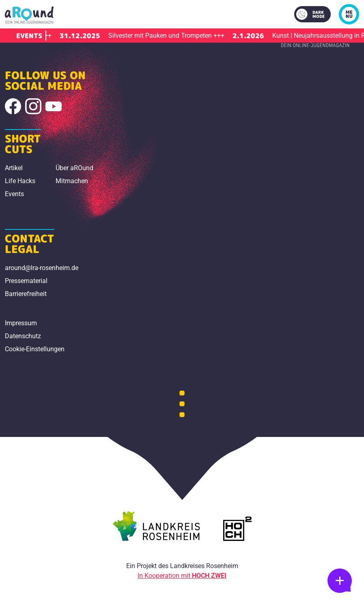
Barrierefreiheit (26, 294)
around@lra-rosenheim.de (42, 268)
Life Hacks (20, 181)
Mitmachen (72, 181)
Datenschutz (23, 336)
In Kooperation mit (182, 576)
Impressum (21, 323)
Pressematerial (26, 281)
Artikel (14, 168)
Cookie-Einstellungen (35, 349)
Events (14, 194)
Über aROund (74, 168)
